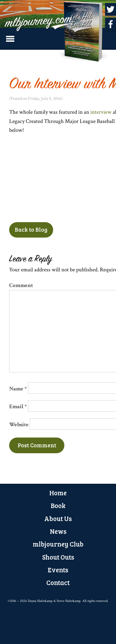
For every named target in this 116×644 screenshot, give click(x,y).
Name (18, 389)
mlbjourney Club (58, 544)
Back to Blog (31, 229)
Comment (21, 285)
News (58, 531)
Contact (58, 582)
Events (58, 570)
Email (18, 407)
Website (19, 425)
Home (58, 493)
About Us (58, 518)
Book (58, 505)
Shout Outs (58, 557)
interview (102, 112)
